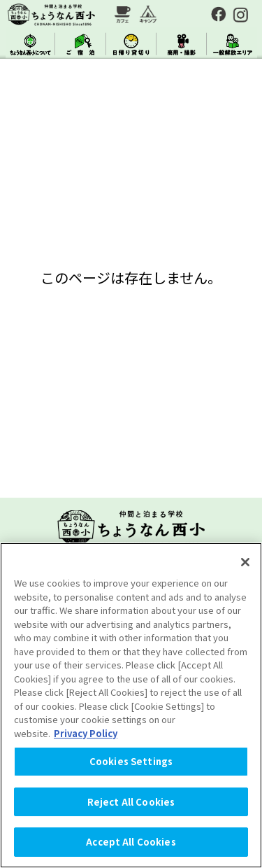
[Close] (245, 562)
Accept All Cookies (131, 842)
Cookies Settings (131, 761)
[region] (131, 705)
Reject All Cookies (131, 802)
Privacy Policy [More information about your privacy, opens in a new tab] (86, 733)
